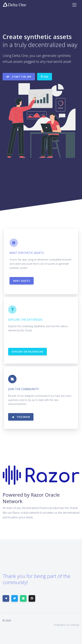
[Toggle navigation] (74, 5)
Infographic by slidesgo (67, 625)
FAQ (45, 77)
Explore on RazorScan (27, 352)
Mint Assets (22, 281)
